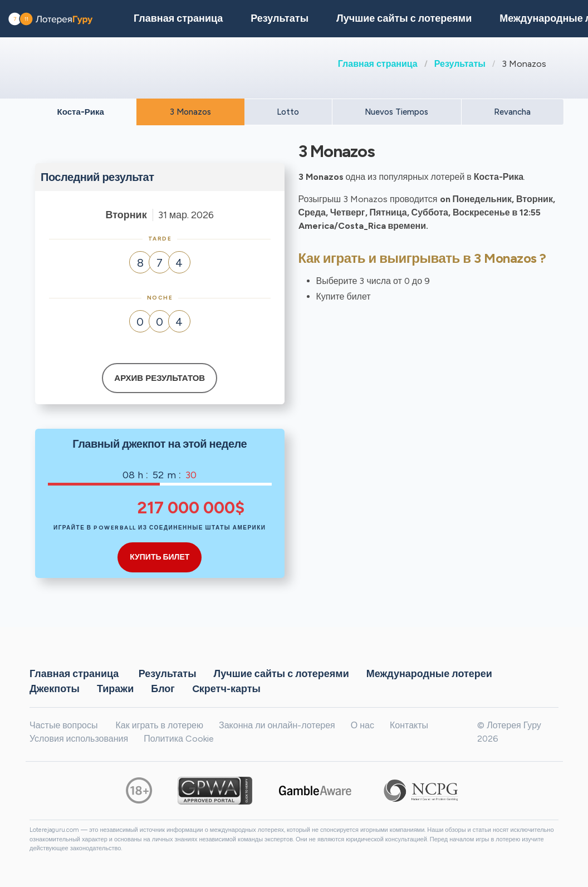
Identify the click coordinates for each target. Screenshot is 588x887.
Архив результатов (160, 378)
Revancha (512, 112)
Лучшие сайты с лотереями (404, 18)
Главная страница (378, 64)
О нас (362, 725)
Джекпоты (55, 688)
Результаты (460, 64)
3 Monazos (190, 112)
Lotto (288, 112)
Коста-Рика (81, 112)
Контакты (409, 725)
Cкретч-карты (226, 688)
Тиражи (115, 688)
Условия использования (79, 739)
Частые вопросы (63, 725)
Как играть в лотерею (159, 725)
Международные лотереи (429, 673)
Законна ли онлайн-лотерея (277, 725)
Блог (163, 688)
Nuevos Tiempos (396, 112)
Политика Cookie (179, 739)
